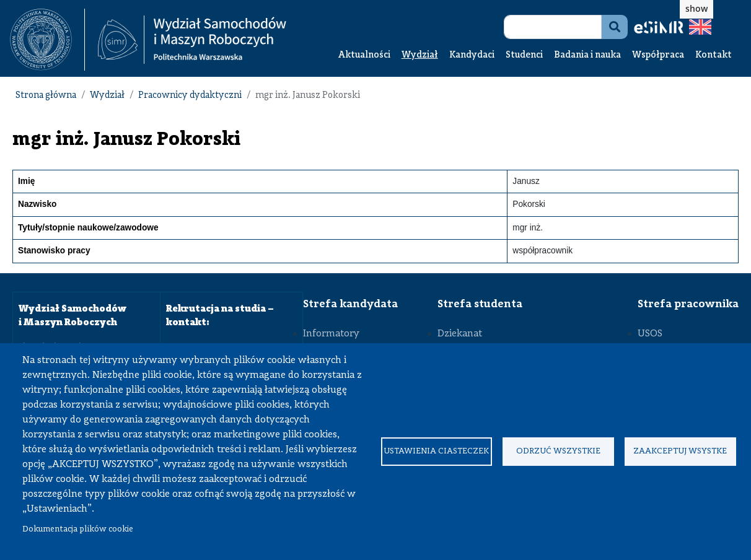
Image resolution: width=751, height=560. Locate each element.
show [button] (696, 8)
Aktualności (364, 55)
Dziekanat (460, 334)
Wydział (420, 55)
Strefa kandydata (350, 304)
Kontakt (714, 55)
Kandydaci (472, 55)
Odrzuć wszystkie (558, 451)
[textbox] (47, 40)
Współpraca (658, 55)
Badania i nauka (587, 55)
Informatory (331, 334)
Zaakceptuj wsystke (680, 451)
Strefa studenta (480, 304)
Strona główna (46, 96)
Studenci (524, 55)
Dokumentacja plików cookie (78, 529)
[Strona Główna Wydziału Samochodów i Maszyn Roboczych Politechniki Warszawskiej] (192, 40)
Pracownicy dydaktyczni (190, 96)
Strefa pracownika (688, 304)
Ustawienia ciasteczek (436, 451)
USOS (650, 334)
